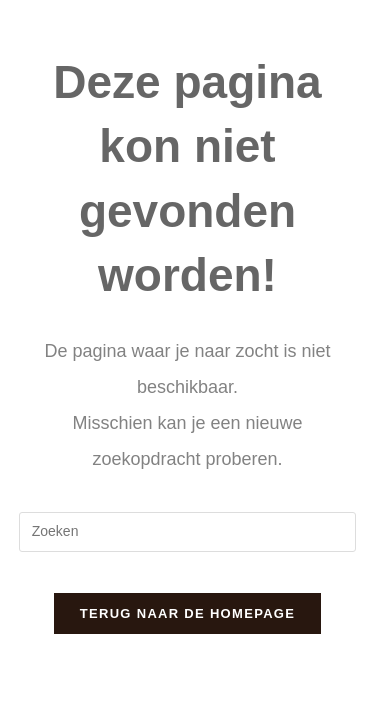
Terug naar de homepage (187, 613)
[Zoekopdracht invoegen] (188, 532)
